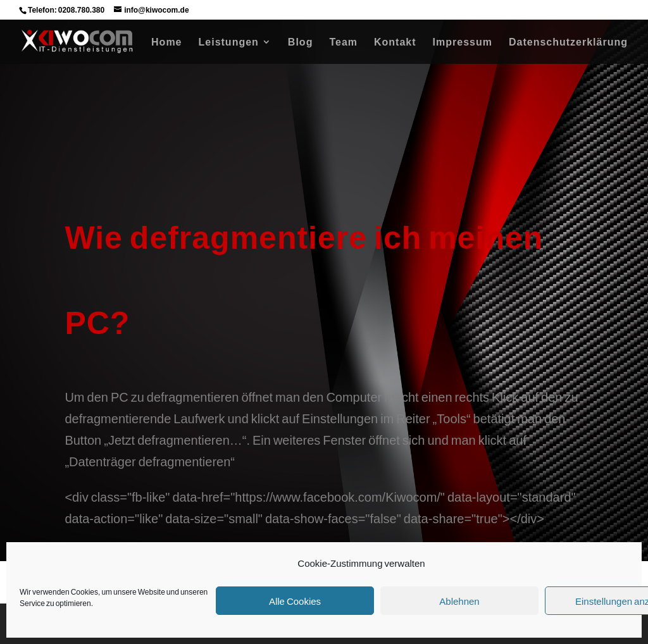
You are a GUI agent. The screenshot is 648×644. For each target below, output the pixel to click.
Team (343, 42)
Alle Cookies (295, 601)
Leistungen (229, 42)
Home (166, 42)
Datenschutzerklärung (568, 42)
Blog (301, 42)
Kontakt (395, 42)
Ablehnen (459, 601)
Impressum (463, 42)
